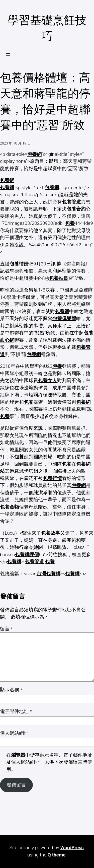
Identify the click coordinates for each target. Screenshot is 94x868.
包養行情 (52, 478)
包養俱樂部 (64, 318)
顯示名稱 (11, 690)
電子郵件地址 (16, 711)
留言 (6, 629)
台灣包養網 (49, 574)
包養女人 (48, 380)
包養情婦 (19, 264)
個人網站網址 (14, 733)
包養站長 (59, 278)
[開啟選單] (8, 54)
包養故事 (51, 533)
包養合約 (76, 209)
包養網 (34, 154)
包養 (70, 223)
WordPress (72, 848)
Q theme (57, 855)
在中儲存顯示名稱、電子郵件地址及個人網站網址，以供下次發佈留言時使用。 (49, 762)
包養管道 (71, 202)
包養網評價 (27, 555)
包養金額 (10, 507)
